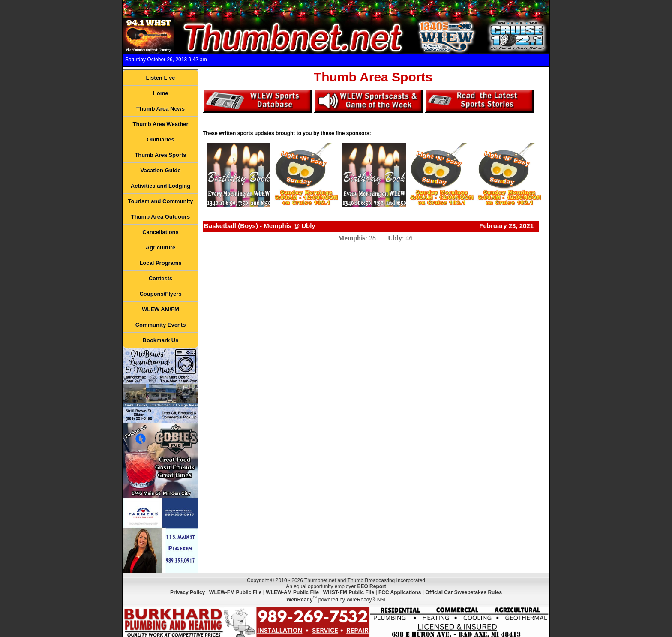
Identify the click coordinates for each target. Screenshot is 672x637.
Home (160, 93)
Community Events (161, 325)
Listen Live (161, 78)
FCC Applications (400, 592)
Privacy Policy (187, 592)
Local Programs (160, 263)
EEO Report (371, 586)
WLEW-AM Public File (292, 592)
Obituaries (160, 140)
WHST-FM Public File (349, 592)
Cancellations (160, 232)
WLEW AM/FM (160, 309)
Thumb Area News (160, 109)
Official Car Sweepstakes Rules (463, 592)
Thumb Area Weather (160, 124)
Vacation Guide (161, 170)
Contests (161, 278)
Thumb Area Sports (160, 155)
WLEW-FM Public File (235, 592)
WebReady (299, 600)
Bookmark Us (161, 340)
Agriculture (160, 248)
